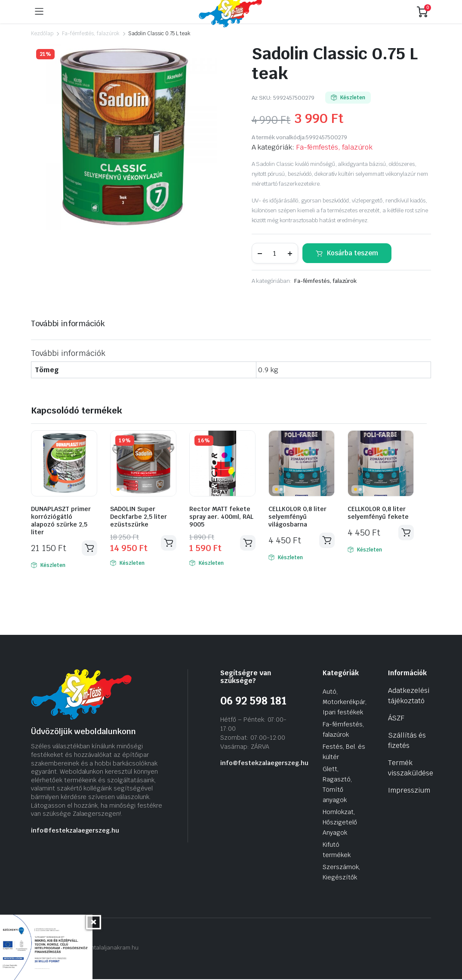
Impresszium (409, 791)
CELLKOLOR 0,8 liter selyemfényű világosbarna (297, 517)
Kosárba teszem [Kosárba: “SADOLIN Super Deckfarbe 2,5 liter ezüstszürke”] (168, 543)
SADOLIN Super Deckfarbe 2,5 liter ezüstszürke (139, 517)
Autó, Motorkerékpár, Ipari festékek (345, 703)
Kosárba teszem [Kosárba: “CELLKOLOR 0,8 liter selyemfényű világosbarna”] (326, 541)
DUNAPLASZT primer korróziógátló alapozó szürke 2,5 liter (61, 521)
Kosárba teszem (353, 253)
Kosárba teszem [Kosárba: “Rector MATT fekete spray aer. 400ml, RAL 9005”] (247, 543)
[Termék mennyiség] (275, 253)
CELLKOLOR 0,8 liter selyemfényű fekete (378, 513)
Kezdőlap (42, 34)
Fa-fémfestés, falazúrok (91, 34)
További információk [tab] (68, 323)
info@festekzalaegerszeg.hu (75, 831)
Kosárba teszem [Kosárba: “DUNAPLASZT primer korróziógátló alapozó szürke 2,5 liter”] (89, 548)
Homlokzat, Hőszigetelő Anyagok (340, 823)
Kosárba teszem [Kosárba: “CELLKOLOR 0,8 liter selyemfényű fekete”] (406, 533)
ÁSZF (396, 719)
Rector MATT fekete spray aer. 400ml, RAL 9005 (221, 517)
